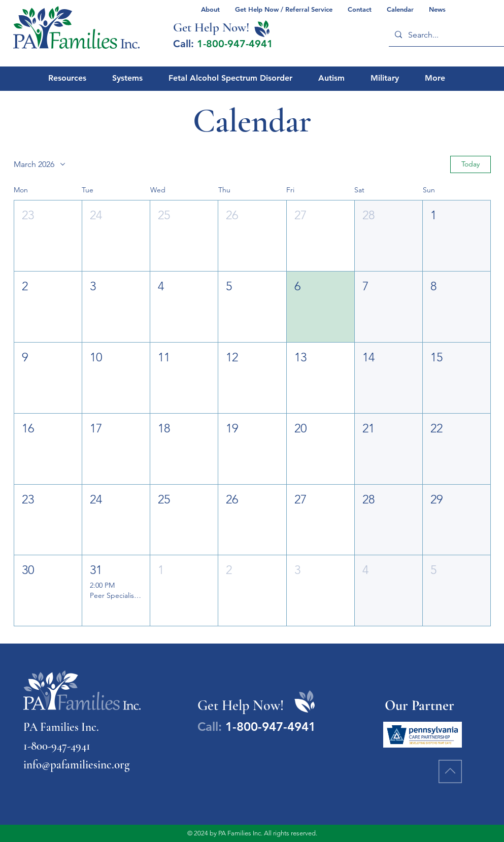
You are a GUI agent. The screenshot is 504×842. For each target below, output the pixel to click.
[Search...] (448, 35)
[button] (48, 236)
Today (471, 164)
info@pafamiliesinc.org (76, 765)
